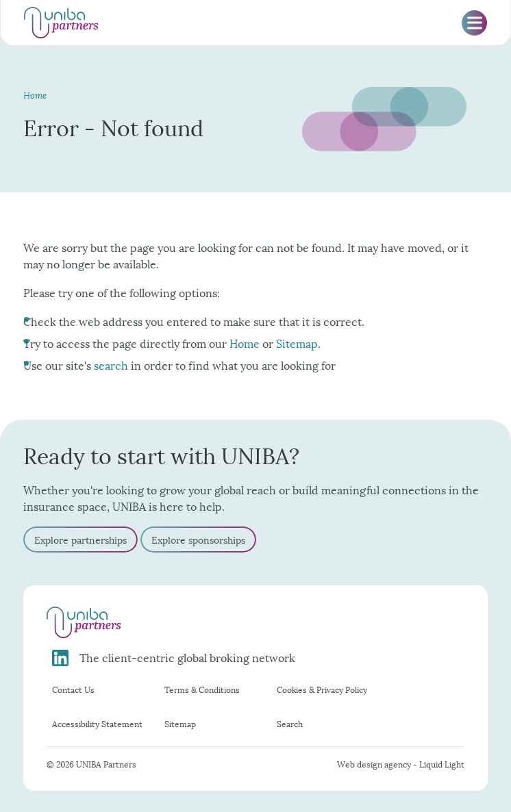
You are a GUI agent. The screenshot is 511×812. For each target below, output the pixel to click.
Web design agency (375, 764)
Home (245, 343)
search (111, 365)
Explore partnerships (80, 539)
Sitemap (297, 343)
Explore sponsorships (198, 539)
